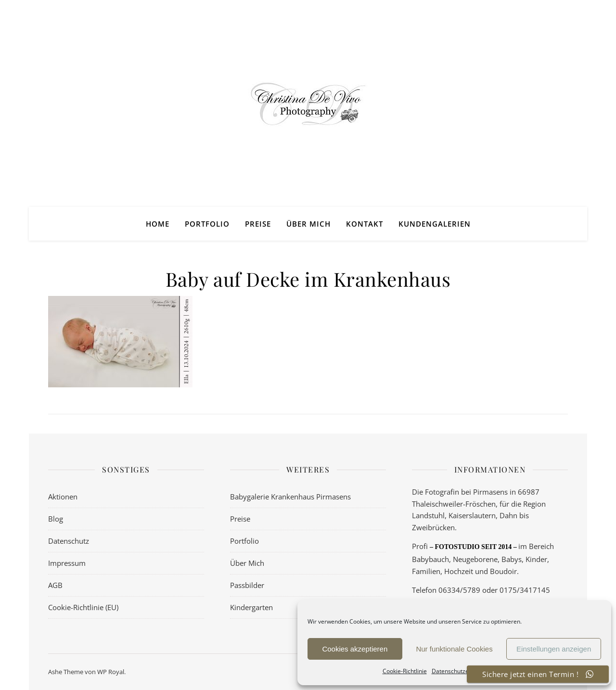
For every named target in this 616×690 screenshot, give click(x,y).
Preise (258, 224)
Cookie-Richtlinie (405, 671)
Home (158, 224)
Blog (56, 519)
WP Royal (111, 672)
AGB (55, 585)
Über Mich (308, 224)
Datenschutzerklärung (462, 671)
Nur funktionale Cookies (454, 649)
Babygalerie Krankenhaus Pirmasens (290, 497)
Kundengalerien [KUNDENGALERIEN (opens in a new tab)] (435, 224)
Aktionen (63, 497)
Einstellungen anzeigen (554, 649)
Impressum (67, 563)
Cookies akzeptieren (355, 649)
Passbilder (247, 585)
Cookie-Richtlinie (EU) (83, 607)
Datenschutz (69, 541)
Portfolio (207, 224)
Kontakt (365, 224)
